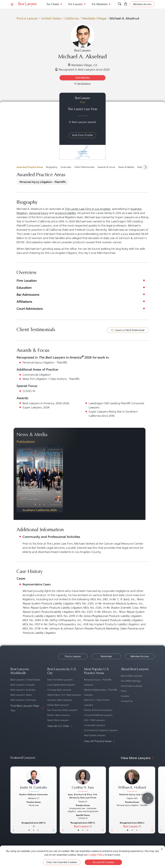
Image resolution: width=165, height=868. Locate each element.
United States (51, 18)
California (72, 18)
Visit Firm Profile (82, 135)
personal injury (39, 213)
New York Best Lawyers (60, 680)
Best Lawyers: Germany (23, 700)
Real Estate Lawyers (95, 735)
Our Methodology (131, 681)
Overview (66, 167)
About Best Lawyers (132, 676)
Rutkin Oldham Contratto (34, 794)
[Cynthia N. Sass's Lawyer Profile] (83, 781)
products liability (65, 213)
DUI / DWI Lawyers (94, 720)
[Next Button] (60, 479)
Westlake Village (94, 18)
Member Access (140, 656)
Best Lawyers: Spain (21, 695)
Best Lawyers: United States (25, 680)
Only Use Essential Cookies (62, 862)
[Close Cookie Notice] (162, 849)
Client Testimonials (84, 167)
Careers (125, 696)
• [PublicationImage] (35, 505)
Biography (52, 167)
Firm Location (27, 281)
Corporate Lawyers (95, 725)
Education (24, 288)
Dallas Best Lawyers (58, 705)
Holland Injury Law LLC (132, 794)
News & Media (126, 167)
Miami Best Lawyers (58, 720)
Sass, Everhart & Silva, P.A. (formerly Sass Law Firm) (83, 796)
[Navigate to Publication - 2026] (40, 479)
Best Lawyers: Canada (22, 685)
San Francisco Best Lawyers (62, 710)
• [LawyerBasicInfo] (29, 830)
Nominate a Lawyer (132, 686)
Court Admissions (30, 309)
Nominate (106, 656)
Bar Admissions (28, 295)
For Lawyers (75, 4)
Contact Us (127, 701)
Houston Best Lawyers (60, 700)
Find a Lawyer (27, 18)
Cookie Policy (96, 855)
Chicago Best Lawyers (59, 690)
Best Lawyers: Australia (23, 690)
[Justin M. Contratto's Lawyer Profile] (34, 781)
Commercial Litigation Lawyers (101, 730)
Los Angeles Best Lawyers (61, 685)
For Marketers (100, 4)
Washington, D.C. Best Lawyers (64, 695)
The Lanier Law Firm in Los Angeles (88, 209)
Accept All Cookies (103, 862)
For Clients (53, 4)
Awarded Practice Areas (30, 167)
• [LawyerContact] (38, 830)
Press (124, 691)
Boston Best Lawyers (59, 715)
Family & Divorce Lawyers (98, 710)
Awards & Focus (106, 167)
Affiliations (24, 302)
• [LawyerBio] (34, 830)
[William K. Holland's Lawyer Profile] (132, 781)
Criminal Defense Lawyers (98, 715)
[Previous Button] (19, 479)
